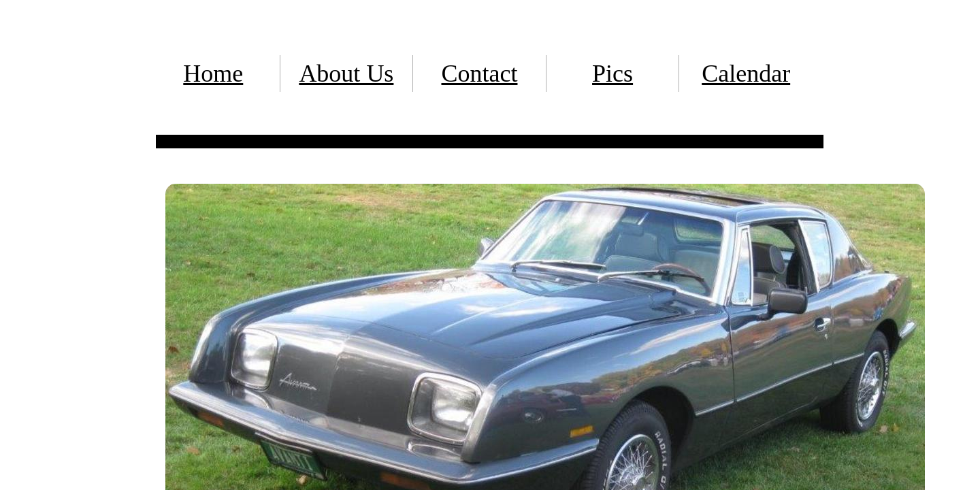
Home (213, 73)
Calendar (746, 73)
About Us (346, 73)
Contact (479, 73)
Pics (612, 73)
